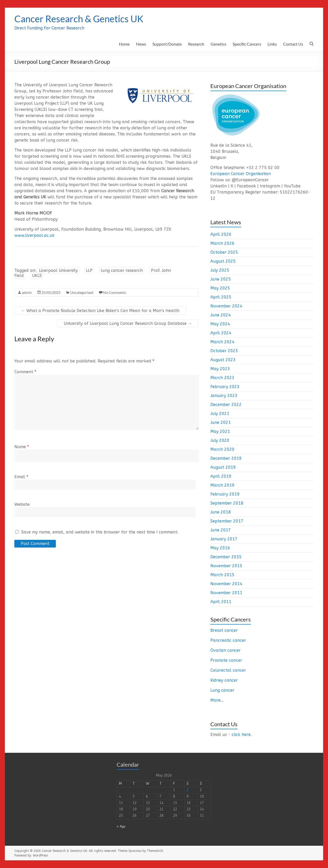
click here (241, 735)
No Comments (115, 292)
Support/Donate (167, 44)
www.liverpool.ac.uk (34, 235)
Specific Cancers (247, 44)
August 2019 (223, 467)
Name (22, 447)
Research (196, 44)
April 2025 (221, 297)
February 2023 (225, 387)
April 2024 (221, 333)
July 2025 (220, 270)
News (141, 44)
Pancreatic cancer (228, 640)
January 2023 (224, 396)
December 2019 (226, 458)
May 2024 (220, 324)
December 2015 (226, 557)
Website (22, 504)
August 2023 (223, 360)
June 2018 (221, 512)
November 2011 (226, 593)
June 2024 (221, 315)
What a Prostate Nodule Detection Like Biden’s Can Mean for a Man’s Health (100, 311)
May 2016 (220, 548)
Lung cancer (222, 690)
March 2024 (222, 342)
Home (124, 44)
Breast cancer (224, 630)
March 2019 (222, 485)
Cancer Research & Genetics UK (79, 19)
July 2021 (220, 414)
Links (272, 44)
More (216, 700)
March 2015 (222, 575)
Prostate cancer (226, 660)
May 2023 (220, 369)
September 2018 (227, 503)
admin (27, 292)
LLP (89, 270)
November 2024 (226, 306)
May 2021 (220, 431)
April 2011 (221, 602)
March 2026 (222, 243)
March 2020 (222, 449)
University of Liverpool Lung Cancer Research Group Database (128, 323)
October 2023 (224, 351)
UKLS (37, 276)
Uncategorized (82, 292)
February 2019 (225, 494)
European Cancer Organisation (241, 174)
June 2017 (221, 530)
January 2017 (224, 539)
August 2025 (223, 261)
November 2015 (226, 566)
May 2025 (220, 288)
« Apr (121, 827)
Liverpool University (58, 270)
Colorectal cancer (228, 670)
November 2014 (226, 584)
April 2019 (221, 476)
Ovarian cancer (225, 650)
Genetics (218, 44)
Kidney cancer (224, 680)
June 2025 (221, 279)
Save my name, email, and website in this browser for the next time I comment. (100, 532)
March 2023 (222, 378)
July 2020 (220, 440)
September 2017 (227, 521)
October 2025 (224, 252)
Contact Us (293, 44)
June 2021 (221, 422)
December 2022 (226, 405)
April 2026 (221, 234)
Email (21, 477)
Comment (25, 372)
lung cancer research (122, 270)
